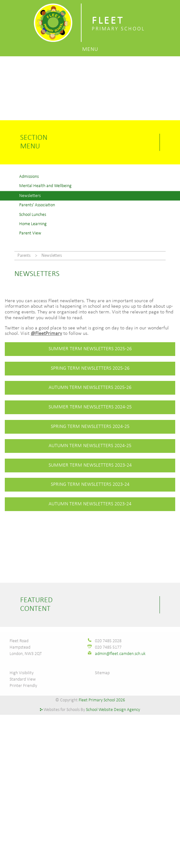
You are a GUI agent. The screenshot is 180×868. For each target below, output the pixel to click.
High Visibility (22, 673)
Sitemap (102, 673)
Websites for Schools (62, 710)
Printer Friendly (23, 686)
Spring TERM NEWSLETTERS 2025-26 (90, 368)
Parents (24, 256)
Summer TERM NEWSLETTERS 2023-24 (90, 465)
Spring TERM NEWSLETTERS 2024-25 (90, 427)
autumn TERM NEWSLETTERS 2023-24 (90, 504)
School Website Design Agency (113, 710)
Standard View (23, 679)
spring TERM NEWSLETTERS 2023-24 (90, 485)
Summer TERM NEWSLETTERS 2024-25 (90, 407)
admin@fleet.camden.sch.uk (120, 654)
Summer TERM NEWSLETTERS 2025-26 (90, 349)
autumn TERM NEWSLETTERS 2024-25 (90, 446)
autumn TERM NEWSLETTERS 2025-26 (90, 388)
